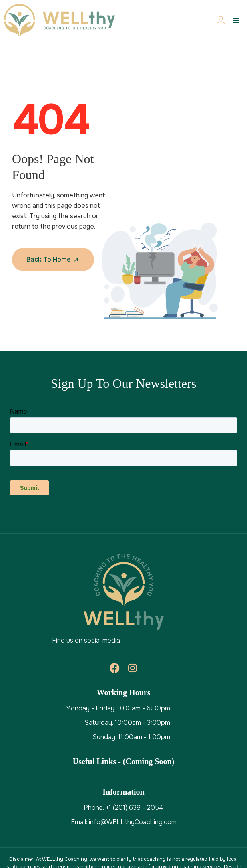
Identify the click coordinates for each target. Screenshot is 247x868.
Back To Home (48, 259)
